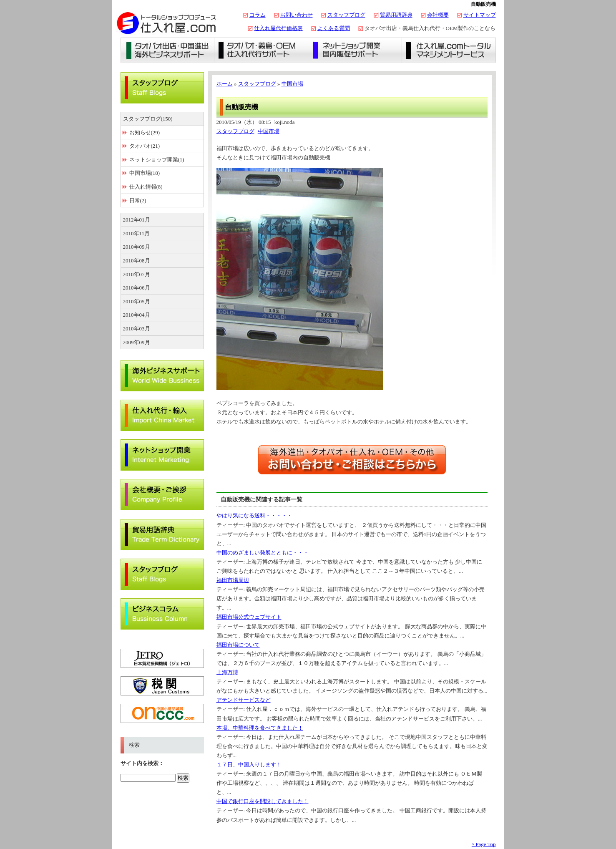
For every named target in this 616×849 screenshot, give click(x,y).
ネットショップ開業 (355, 50)
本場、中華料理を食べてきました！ (260, 728)
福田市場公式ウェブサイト (249, 617)
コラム (258, 15)
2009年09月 (137, 342)
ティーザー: (231, 525)
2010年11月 (137, 233)
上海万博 (227, 672)
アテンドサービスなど (244, 700)
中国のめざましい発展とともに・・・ (263, 553)
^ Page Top (484, 844)
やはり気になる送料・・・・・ (254, 515)
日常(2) (138, 200)
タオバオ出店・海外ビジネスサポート (167, 50)
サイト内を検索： (142, 763)
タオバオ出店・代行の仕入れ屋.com (166, 23)
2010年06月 (137, 288)
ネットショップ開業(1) (157, 160)
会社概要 (438, 15)
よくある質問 (334, 28)
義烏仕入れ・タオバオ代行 (261, 50)
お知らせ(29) (145, 132)
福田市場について (238, 645)
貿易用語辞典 (396, 15)
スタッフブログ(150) (148, 119)
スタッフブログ (346, 15)
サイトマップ (480, 15)
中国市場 (292, 84)
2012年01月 (137, 220)
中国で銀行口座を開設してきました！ (263, 801)
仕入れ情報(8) (146, 187)
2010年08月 (137, 261)
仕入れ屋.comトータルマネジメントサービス (449, 50)
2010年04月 (137, 315)
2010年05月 (137, 301)
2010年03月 (137, 329)
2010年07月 (137, 274)
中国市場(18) (145, 173)
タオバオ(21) (145, 146)
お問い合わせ (297, 15)
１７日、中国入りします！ (249, 765)
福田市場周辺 (233, 580)
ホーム (225, 84)
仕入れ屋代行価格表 (278, 28)
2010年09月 (137, 247)
